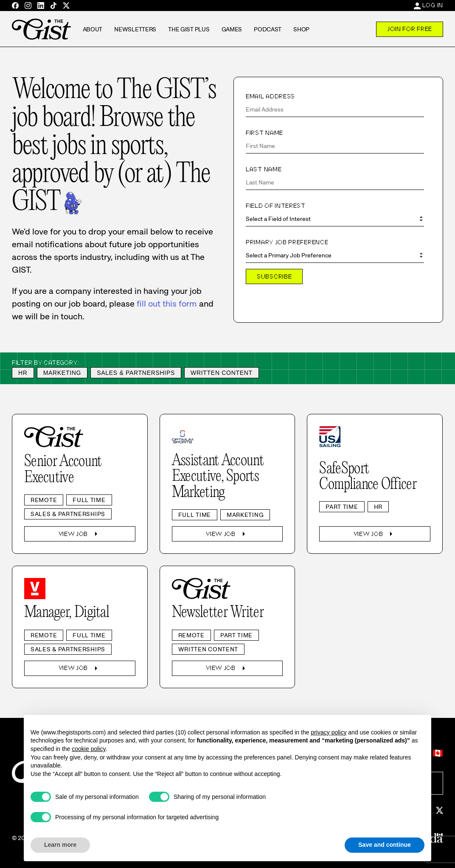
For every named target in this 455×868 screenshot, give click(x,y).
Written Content (222, 373)
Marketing (62, 373)
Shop (301, 29)
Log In (433, 5)
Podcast (268, 29)
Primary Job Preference (287, 242)
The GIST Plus (189, 29)
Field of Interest (276, 206)
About (93, 29)
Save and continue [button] (385, 845)
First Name (264, 133)
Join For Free (410, 29)
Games (232, 29)
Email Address (270, 96)
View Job (80, 534)
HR (23, 373)
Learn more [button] (60, 845)
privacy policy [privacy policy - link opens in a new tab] (329, 732)
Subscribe (274, 276)
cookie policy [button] (88, 749)
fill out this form (167, 304)
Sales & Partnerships (136, 373)
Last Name (264, 169)
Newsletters (135, 29)
